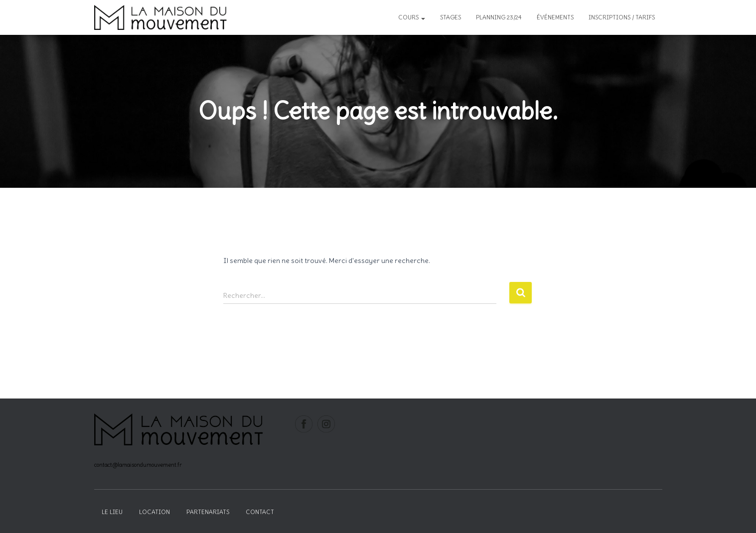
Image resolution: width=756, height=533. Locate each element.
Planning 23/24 (499, 17)
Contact (260, 512)
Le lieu (112, 512)
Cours (412, 17)
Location (154, 512)
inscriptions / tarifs (622, 17)
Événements (555, 17)
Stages (451, 17)
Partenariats (208, 512)
